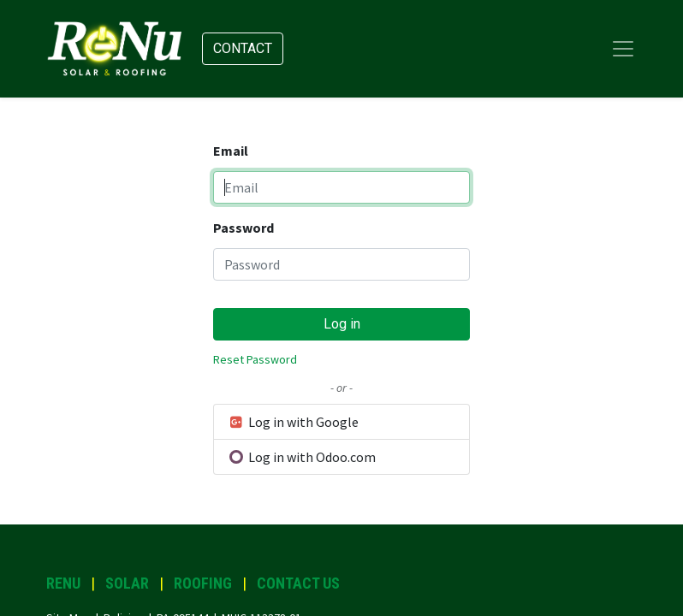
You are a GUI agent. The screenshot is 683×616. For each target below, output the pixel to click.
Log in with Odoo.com (302, 457)
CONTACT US (298, 583)
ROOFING (203, 583)
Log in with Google (293, 422)
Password (244, 228)
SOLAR (127, 583)
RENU (63, 583)
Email (231, 151)
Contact (243, 48)
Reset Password (255, 359)
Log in (342, 324)
